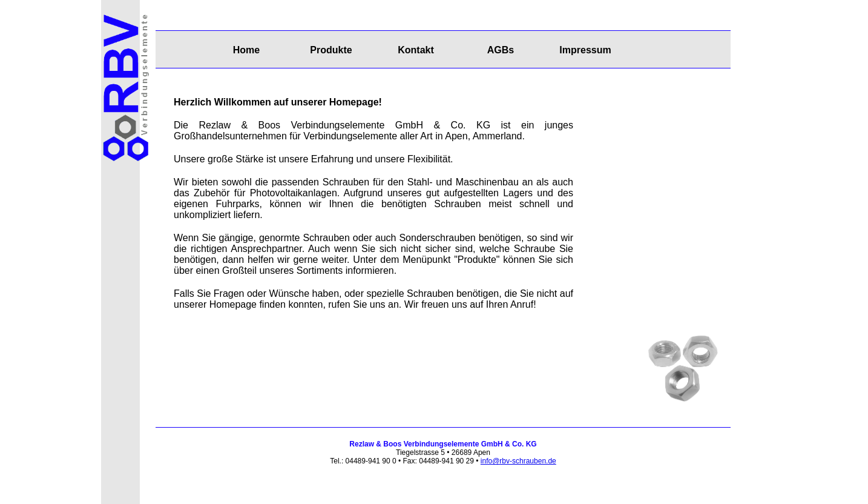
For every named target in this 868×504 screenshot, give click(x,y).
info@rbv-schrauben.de (518, 461)
